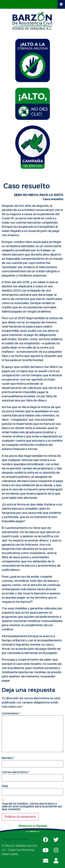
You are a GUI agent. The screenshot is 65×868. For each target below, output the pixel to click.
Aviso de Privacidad (15, 839)
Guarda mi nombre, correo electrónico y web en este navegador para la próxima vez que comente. (32, 806)
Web (5, 786)
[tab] (32, 60)
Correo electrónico (16, 772)
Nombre (8, 758)
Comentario (11, 714)
